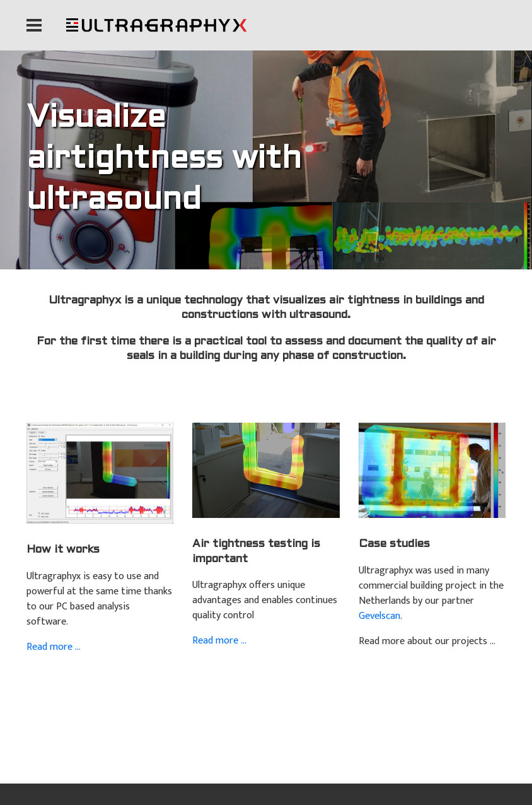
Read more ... (54, 647)
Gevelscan (379, 616)
